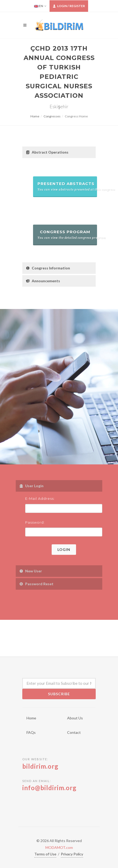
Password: (35, 522)
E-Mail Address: (40, 498)
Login (64, 549)
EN (40, 6)
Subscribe (59, 694)
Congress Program (67, 234)
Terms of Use (45, 854)
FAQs (31, 732)
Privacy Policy (72, 854)
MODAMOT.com (59, 847)
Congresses (52, 116)
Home (35, 116)
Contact (74, 732)
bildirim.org (40, 766)
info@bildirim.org (49, 788)
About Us (75, 718)
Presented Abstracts (67, 186)
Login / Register (69, 6)
